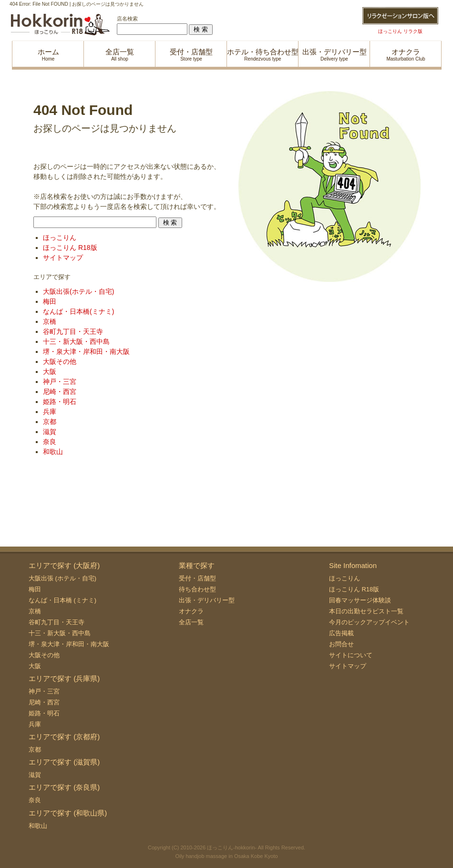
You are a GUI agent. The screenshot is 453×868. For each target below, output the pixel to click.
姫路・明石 (60, 402)
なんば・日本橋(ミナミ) (78, 311)
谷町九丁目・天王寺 (73, 331)
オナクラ (191, 611)
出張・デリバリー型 (207, 600)
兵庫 (50, 412)
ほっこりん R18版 (70, 248)
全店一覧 (191, 622)
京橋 (50, 321)
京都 (50, 422)
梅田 (50, 301)
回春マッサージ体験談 (360, 600)
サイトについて (351, 655)
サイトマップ (63, 258)
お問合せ (341, 644)
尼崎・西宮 (60, 392)
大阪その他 (60, 362)
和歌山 (53, 452)
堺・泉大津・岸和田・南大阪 (86, 351)
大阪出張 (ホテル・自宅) (62, 578)
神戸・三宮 (60, 382)
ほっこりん (60, 238)
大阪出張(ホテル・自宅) (78, 291)
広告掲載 (341, 633)
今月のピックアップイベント (369, 622)
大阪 (50, 372)
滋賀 (50, 432)
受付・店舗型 (197, 578)
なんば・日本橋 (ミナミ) (62, 600)
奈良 (50, 442)
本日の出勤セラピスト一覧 (366, 611)
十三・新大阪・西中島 (76, 341)
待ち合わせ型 (197, 589)
